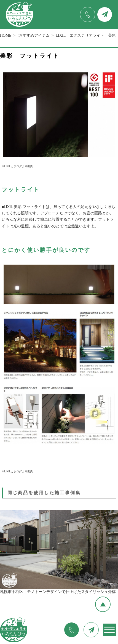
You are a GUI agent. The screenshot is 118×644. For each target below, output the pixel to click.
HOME (6, 35)
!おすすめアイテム (33, 35)
